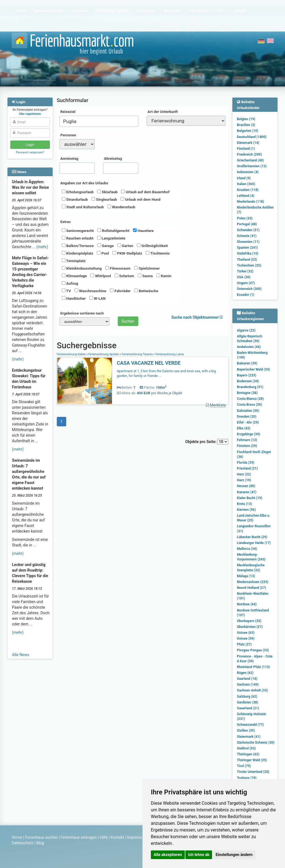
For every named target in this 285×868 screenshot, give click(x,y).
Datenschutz (23, 843)
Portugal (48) (247, 224)
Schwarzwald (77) (250, 725)
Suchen (128, 321)
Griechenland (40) (250, 160)
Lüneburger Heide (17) (254, 543)
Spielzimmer (147, 268)
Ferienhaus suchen (41, 837)
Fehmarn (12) (247, 440)
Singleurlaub (104, 199)
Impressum (137, 837)
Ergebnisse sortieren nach (82, 313)
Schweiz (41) (247, 236)
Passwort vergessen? (30, 152)
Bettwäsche (146, 291)
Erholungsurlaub (78, 192)
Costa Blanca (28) (250, 399)
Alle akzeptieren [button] (168, 855)
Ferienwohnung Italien (72, 354)
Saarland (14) (247, 679)
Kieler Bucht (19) (250, 498)
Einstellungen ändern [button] (234, 855)
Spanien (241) (247, 248)
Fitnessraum (118, 268)
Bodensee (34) (248, 381)
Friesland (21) (247, 468)
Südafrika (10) (248, 253)
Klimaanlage (74, 276)
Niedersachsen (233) (253, 582)
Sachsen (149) (248, 685)
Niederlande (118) (250, 202)
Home (17, 837)
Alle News (21, 655)
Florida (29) (245, 463)
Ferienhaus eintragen (79, 837)
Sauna (145, 276)
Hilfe (104, 837)
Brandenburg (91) (250, 387)
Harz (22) (244, 474)
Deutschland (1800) (252, 137)
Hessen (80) (246, 486)
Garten (125, 246)
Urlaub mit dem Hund (140, 199)
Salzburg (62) (247, 697)
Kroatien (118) (248, 190)
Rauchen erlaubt (78, 238)
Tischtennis (158, 253)
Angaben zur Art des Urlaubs (84, 183)
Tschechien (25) (249, 265)
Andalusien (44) (249, 347)
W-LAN (98, 298)
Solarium (124, 276)
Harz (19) (244, 480)
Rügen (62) (245, 673)
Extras (66, 222)
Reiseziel (68, 112)
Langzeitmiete (111, 238)
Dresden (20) (247, 417)
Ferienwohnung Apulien (104, 354)
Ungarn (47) (246, 283)
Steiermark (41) (249, 737)
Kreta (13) (244, 504)
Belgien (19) (246, 119)
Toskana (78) (247, 778)
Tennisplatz (74, 261)
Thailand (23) (247, 260)
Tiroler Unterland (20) (253, 772)
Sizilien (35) (246, 731)
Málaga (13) (246, 576)
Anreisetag (69, 159)
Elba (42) (244, 428)
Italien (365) (246, 184)
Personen (68, 135)
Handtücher (74, 298)
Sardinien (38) (247, 702)
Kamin (164, 276)
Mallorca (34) (247, 549)
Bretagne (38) (247, 393)
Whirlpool (101, 276)
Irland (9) (244, 178)
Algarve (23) (246, 330)
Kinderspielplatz (78, 253)
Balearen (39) (247, 363)
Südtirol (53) (246, 748)
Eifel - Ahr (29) (248, 422)
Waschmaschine (90, 291)
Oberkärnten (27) (250, 627)
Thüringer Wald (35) (252, 760)
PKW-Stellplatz (127, 253)
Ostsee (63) (246, 633)
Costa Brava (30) (249, 405)
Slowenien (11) (248, 242)
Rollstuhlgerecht (113, 231)
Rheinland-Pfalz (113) (253, 667)
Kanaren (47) (247, 492)
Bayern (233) (247, 375)
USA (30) (244, 277)
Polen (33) (245, 218)
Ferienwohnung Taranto (137, 354)
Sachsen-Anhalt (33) (252, 690)
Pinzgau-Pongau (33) (253, 650)
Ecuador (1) (245, 295)
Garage (106, 246)
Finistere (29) (247, 446)
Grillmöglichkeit (152, 246)
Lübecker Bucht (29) (252, 537)
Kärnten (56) (246, 510)
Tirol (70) (244, 766)
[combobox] (99, 121)
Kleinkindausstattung (82, 268)
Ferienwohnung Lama (169, 354)
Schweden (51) (248, 230)
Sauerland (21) (248, 708)
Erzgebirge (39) (248, 434)
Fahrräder (120, 291)
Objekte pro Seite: (207, 442)
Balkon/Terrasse (78, 246)
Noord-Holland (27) (251, 588)
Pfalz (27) (244, 644)
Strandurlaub (75, 199)
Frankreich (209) (249, 154)
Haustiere (143, 231)
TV (66, 291)
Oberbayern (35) (249, 621)
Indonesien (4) (248, 172)
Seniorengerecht (78, 231)
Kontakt (117, 837)
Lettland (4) (245, 196)
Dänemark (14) (248, 143)
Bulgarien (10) (248, 131)
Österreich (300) (249, 289)
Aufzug (70, 283)
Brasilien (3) (246, 125)
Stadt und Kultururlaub (83, 207)
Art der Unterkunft (163, 112)
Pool (103, 253)
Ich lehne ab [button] (199, 855)
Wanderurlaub (121, 207)
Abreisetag (113, 159)
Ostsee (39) (246, 639)
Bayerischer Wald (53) (253, 369)
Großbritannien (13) (252, 166)
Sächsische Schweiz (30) (256, 743)
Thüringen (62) (248, 754)
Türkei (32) (245, 271)
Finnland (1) (246, 149)
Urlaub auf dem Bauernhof (145, 192)
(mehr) (42, 247)
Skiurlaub (107, 192)
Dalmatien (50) (248, 411)
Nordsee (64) (247, 604)
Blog (40, 843)
